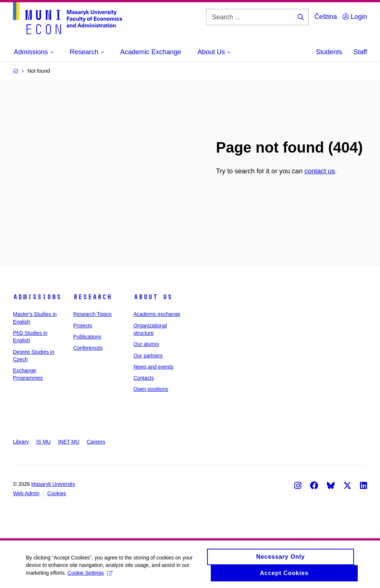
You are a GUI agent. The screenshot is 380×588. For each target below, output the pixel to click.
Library (21, 442)
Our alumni (146, 344)
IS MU (44, 442)
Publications (87, 337)
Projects (83, 326)
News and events (153, 367)
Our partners (148, 356)
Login (355, 17)
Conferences (88, 348)
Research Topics (92, 314)
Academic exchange (157, 314)
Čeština (326, 17)
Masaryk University (53, 484)
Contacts (144, 378)
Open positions (151, 389)
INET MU (69, 442)
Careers (96, 442)
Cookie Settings (90, 575)
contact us (320, 171)
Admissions (37, 297)
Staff (360, 52)
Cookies (57, 493)
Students (329, 52)
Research (92, 297)
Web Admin (26, 493)
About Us (153, 297)
